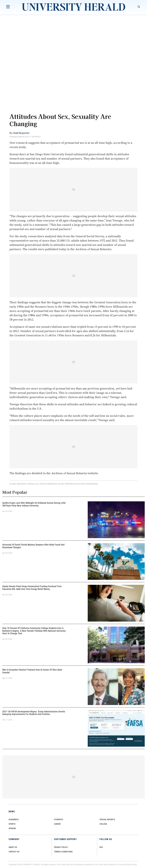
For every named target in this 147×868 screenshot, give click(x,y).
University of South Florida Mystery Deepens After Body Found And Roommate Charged (33, 546)
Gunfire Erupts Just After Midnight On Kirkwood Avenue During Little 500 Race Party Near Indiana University (34, 504)
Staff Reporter (21, 133)
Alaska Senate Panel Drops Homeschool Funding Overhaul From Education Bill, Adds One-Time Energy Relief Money (32, 588)
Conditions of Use (114, 864)
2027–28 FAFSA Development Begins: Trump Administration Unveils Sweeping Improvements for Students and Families (34, 713)
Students (59, 819)
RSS (101, 847)
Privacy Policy (131, 864)
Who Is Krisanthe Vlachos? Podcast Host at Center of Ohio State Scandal (32, 671)
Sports (12, 824)
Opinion (12, 828)
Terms (101, 864)
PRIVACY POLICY (61, 847)
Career (57, 824)
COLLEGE (103, 824)
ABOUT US (13, 847)
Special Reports (107, 819)
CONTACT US (14, 852)
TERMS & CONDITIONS (63, 852)
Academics (14, 819)
